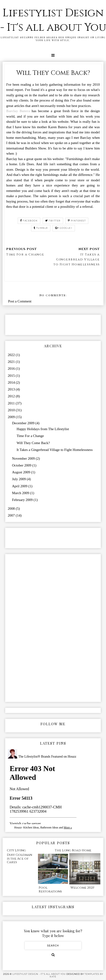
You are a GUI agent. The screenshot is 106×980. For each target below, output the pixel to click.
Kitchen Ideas (31, 827)
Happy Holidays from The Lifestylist (43, 429)
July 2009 (19, 479)
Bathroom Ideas (49, 827)
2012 (12, 396)
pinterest (77, 221)
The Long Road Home (73, 850)
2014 (12, 382)
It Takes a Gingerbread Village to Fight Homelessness (55, 450)
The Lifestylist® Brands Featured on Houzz (47, 757)
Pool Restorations (50, 890)
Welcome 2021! (82, 888)
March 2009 (21, 493)
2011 (12, 403)
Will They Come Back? (33, 443)
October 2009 (22, 465)
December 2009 (24, 423)
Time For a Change (30, 436)
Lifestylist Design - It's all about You (53, 20)
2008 (12, 509)
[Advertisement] (35, 324)
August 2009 (22, 472)
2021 (12, 362)
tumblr (41, 228)
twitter (53, 221)
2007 (12, 515)
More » (68, 827)
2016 (12, 369)
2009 (12, 417)
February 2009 (23, 500)
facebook (29, 221)
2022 (12, 355)
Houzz (18, 827)
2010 (12, 410)
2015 (12, 376)
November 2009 (24, 458)
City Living (16, 850)
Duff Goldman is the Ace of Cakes (19, 859)
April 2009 (20, 486)
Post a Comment (20, 301)
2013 (12, 389)
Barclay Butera (18, 111)
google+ (64, 228)
